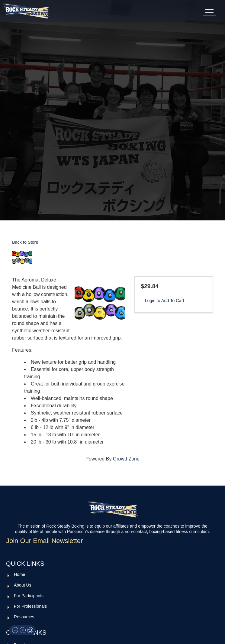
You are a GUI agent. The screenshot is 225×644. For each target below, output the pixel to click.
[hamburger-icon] (209, 11)
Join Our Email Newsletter (44, 541)
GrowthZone (126, 459)
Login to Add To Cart (164, 301)
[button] (15, 630)
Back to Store (25, 242)
